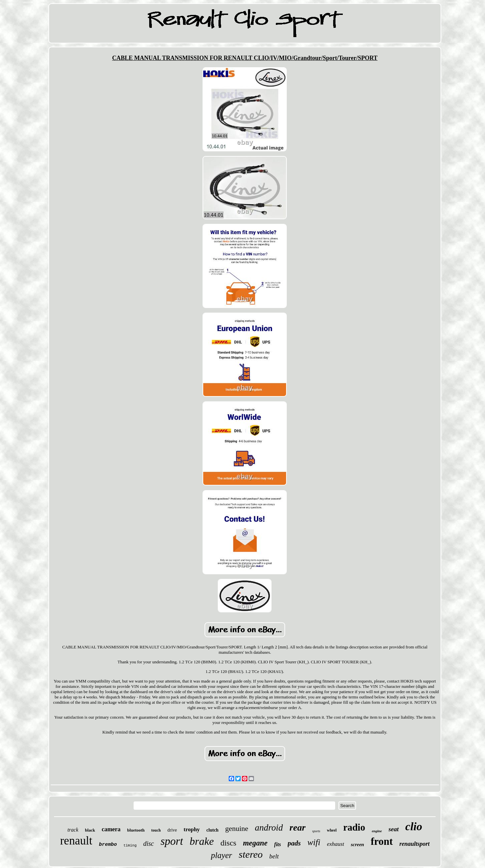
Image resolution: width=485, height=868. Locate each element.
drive (172, 830)
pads (294, 843)
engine (377, 831)
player (221, 855)
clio (414, 826)
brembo (108, 845)
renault (76, 841)
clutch (213, 830)
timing (130, 845)
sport (172, 841)
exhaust (335, 844)
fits (277, 844)
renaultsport (415, 844)
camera (111, 829)
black (90, 830)
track (73, 830)
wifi (314, 842)
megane (255, 843)
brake (202, 841)
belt (274, 856)
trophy (192, 829)
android (269, 828)
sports (316, 831)
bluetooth (136, 830)
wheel (332, 830)
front (382, 841)
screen (357, 844)
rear (297, 827)
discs (228, 843)
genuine (237, 828)
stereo (251, 854)
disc (149, 843)
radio (354, 827)
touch (156, 830)
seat (394, 829)
